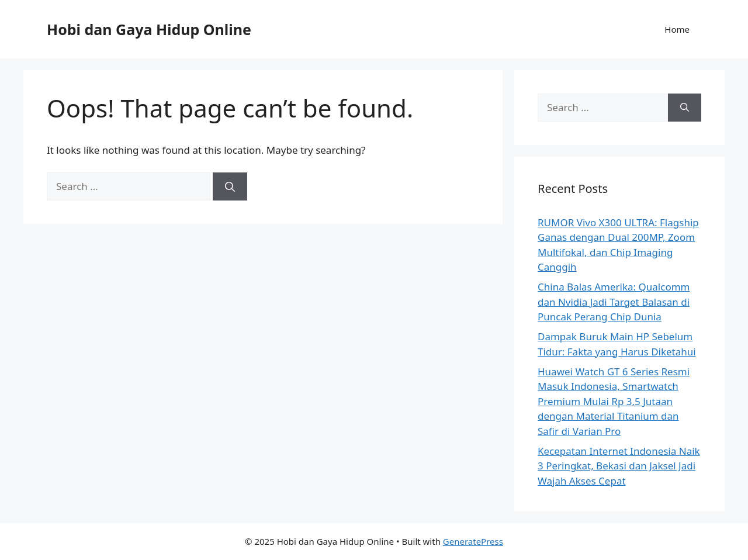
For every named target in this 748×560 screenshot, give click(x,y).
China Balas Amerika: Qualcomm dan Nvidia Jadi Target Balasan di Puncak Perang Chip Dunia (614, 302)
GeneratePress (473, 541)
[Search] (230, 186)
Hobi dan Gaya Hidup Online (149, 29)
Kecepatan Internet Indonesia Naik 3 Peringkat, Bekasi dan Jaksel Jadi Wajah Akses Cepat (619, 466)
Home (677, 29)
